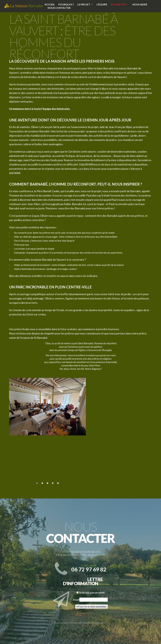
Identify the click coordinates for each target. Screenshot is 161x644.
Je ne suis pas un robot (91, 593)
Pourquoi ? (66, 4)
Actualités (118, 4)
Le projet (84, 4)
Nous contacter (59, 8)
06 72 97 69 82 (89, 569)
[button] (37, 483)
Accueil (50, 4)
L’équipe (102, 4)
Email (76, 600)
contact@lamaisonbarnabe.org (80, 552)
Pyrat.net (102, 623)
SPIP (93, 623)
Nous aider (140, 4)
